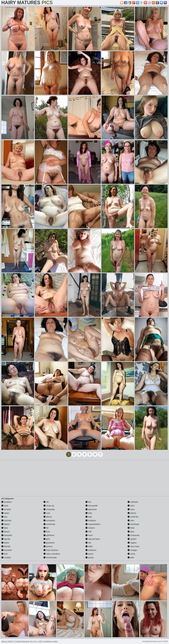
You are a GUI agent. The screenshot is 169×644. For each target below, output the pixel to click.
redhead (133, 502)
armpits (6, 509)
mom (89, 535)
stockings (133, 524)
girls (47, 539)
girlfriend (49, 535)
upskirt (132, 539)
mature (90, 528)
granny (48, 546)
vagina (132, 543)
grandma (49, 543)
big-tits (6, 539)
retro (131, 506)
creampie (49, 509)
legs (89, 517)
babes (6, 524)
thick (131, 528)
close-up (49, 506)
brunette (7, 550)
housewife (92, 506)
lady (89, 513)
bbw (5, 528)
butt (4, 554)
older (89, 546)
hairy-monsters (52, 554)
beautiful (7, 535)
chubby (6, 558)
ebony (48, 517)
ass (4, 517)
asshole (6, 520)
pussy (90, 558)
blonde (6, 546)
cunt (47, 513)
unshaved (133, 535)
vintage (132, 550)
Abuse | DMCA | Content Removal (15, 641)
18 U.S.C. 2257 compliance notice (44, 641)
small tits (133, 517)
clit (46, 502)
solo (131, 520)
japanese (91, 509)
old (88, 543)
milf (88, 532)
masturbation (93, 524)
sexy (131, 509)
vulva (131, 554)
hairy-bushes (51, 550)
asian (5, 513)
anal (5, 506)
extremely (49, 524)
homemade (50, 558)
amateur (7, 502)
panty (89, 554)
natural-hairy (93, 539)
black (5, 543)
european (49, 520)
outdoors (91, 550)
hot (88, 502)
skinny (132, 513)
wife (131, 558)
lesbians (91, 520)
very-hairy (134, 546)
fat (46, 528)
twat (131, 532)
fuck (47, 532)
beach (6, 532)
